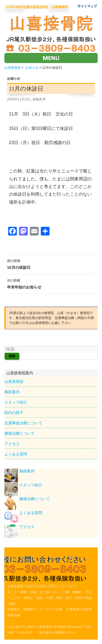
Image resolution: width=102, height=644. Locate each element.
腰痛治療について (20, 433)
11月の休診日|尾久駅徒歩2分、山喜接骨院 (37, 7)
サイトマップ (87, 6)
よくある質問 (16, 454)
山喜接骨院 (13, 68)
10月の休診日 (51, 264)
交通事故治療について (23, 423)
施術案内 (12, 392)
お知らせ (32, 68)
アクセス (12, 444)
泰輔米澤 (39, 99)
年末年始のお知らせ (51, 283)
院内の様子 (14, 413)
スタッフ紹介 (16, 402)
